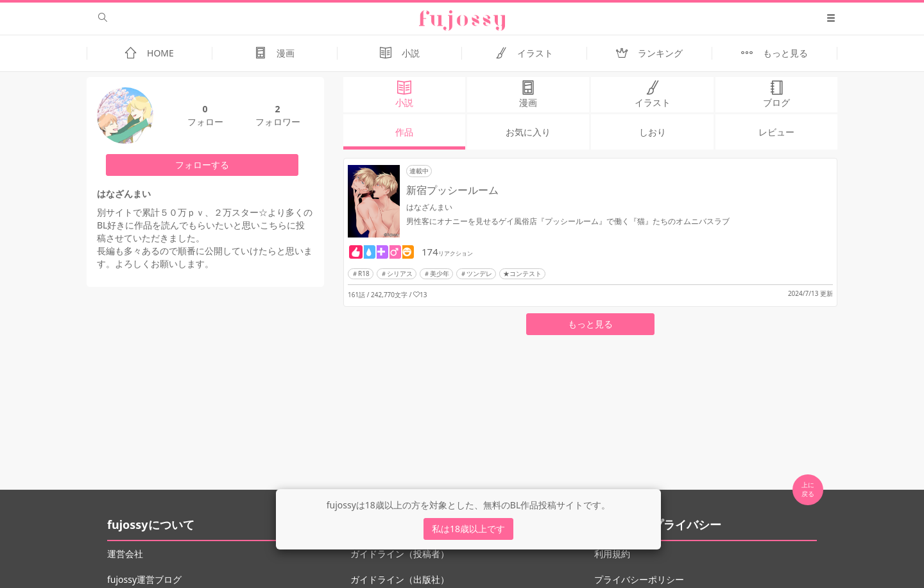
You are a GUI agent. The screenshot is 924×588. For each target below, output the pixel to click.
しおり (653, 132)
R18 (364, 273)
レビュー (776, 132)
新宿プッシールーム (452, 190)
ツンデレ (479, 273)
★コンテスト (522, 273)
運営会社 (125, 554)
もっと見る (590, 324)
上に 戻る (808, 489)
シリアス (400, 273)
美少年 (440, 273)
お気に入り (528, 132)
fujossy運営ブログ (144, 579)
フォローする (202, 165)
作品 (404, 132)
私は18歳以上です (468, 529)
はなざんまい (429, 207)
